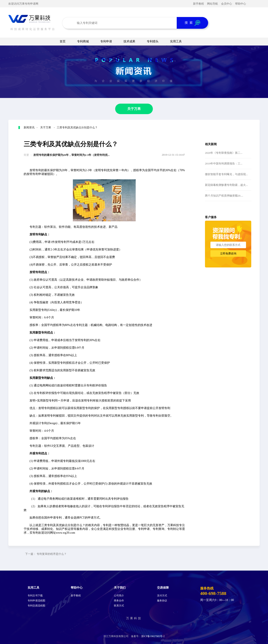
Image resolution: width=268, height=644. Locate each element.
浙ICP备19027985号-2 (153, 636)
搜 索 (192, 23)
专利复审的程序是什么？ (52, 554)
